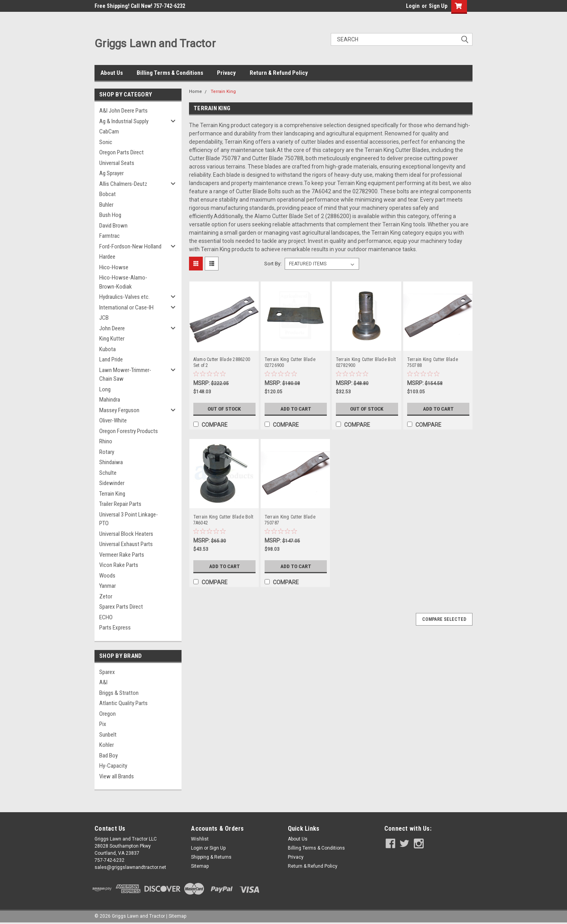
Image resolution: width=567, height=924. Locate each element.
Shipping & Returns (211, 857)
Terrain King (112, 494)
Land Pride (111, 359)
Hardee (107, 257)
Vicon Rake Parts (119, 565)
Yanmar (107, 586)
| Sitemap (176, 916)
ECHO (106, 617)
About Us (112, 73)
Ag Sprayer (111, 173)
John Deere (112, 328)
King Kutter (112, 339)
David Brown (113, 226)
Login (413, 6)
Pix (103, 724)
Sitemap (200, 866)
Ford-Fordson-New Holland (130, 246)
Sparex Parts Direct (121, 607)
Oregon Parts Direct (121, 152)
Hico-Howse (114, 267)
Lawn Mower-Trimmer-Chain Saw (125, 375)
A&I (103, 682)
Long (105, 389)
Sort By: (273, 264)
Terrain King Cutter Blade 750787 (290, 520)
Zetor (106, 596)
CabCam (109, 131)
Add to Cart (296, 409)
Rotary (107, 452)
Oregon (107, 714)
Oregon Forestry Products (129, 431)
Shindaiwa (111, 462)
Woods (107, 576)
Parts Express (115, 628)
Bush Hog (110, 215)
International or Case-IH (126, 307)
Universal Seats (117, 163)
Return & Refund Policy (279, 73)
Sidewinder (112, 483)
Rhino (106, 441)
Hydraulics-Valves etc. (124, 297)
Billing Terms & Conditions (170, 73)
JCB (104, 318)
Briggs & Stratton (119, 693)
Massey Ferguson (119, 410)
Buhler (106, 205)
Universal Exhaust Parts (126, 544)
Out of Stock (224, 409)
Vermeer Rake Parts (122, 555)
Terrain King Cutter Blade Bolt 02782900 (366, 362)
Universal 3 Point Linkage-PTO (129, 519)
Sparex (107, 672)
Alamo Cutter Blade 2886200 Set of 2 (222, 362)
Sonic (106, 142)
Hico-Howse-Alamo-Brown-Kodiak (123, 282)
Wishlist (200, 839)
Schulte (108, 473)
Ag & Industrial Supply (124, 121)
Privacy (226, 73)
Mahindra (110, 400)
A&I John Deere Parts (123, 111)
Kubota (107, 349)
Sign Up (438, 6)
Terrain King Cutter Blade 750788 (433, 362)
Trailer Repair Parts (120, 504)
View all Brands (117, 776)
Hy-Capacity (113, 766)
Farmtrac (109, 236)
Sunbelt (108, 735)
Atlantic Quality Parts (123, 703)
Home (195, 92)
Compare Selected (444, 619)
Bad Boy (108, 755)
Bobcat (107, 194)
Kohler (107, 745)
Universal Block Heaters (126, 534)
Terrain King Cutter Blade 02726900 (290, 362)
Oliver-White (113, 420)
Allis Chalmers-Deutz (123, 184)
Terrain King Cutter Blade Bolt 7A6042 (223, 520)
